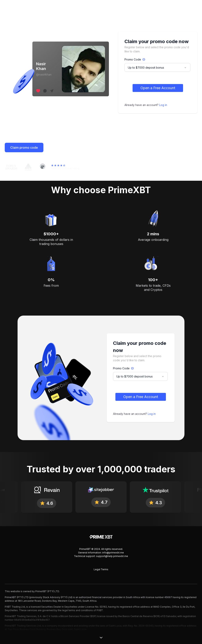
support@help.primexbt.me (112, 556)
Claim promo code (24, 148)
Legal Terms (101, 569)
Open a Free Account (158, 88)
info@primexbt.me (113, 553)
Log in (163, 105)
